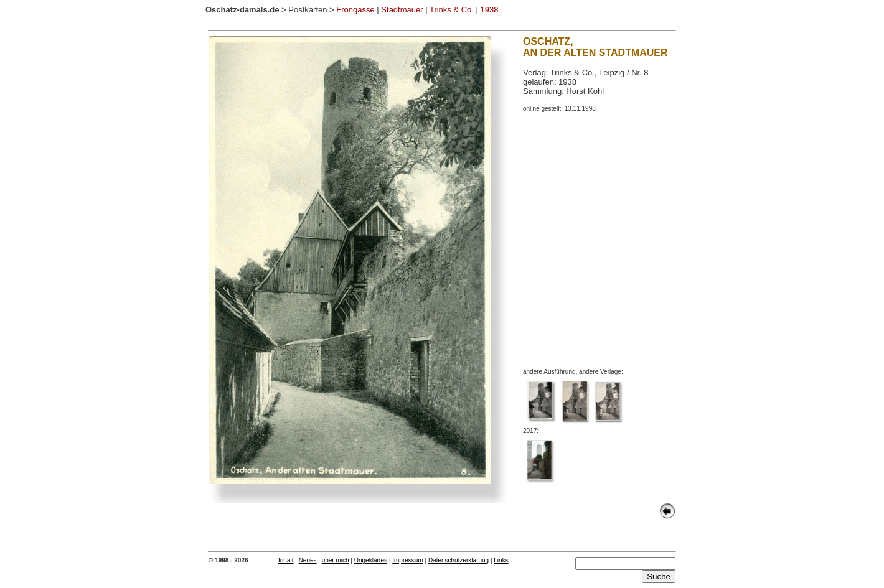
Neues (308, 560)
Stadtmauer (402, 10)
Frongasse (355, 10)
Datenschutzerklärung (458, 560)
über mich (336, 560)
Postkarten (308, 10)
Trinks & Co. (452, 10)
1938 (490, 10)
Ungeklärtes (371, 560)
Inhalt (286, 560)
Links (501, 560)
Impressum (407, 560)
